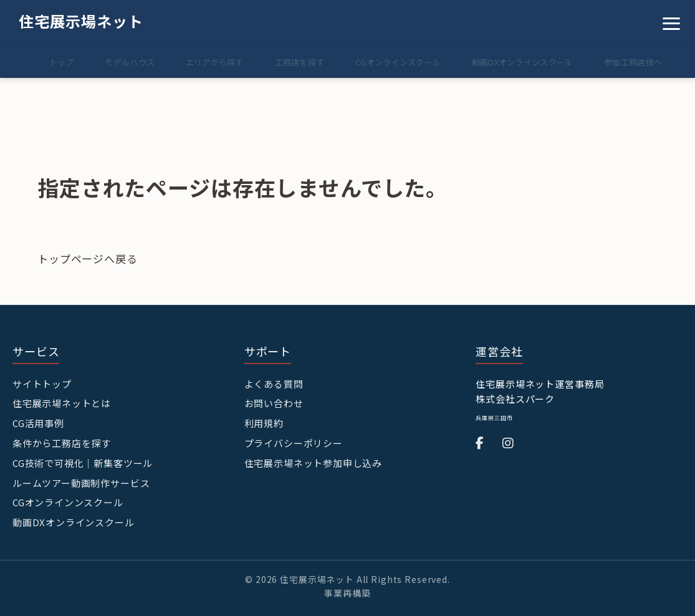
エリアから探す (198, 62)
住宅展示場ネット (81, 21)
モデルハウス (109, 62)
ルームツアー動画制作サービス (81, 481)
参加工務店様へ (631, 62)
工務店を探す (286, 62)
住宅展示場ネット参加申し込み (314, 462)
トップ (37, 62)
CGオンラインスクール (389, 62)
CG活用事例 (38, 422)
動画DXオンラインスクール (517, 62)
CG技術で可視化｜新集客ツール (83, 462)
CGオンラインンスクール (68, 500)
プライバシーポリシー (294, 442)
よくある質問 (274, 384)
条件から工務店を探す (62, 442)
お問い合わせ (274, 403)
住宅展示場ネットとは (62, 403)
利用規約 (264, 422)
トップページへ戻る (88, 258)
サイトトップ (42, 384)
